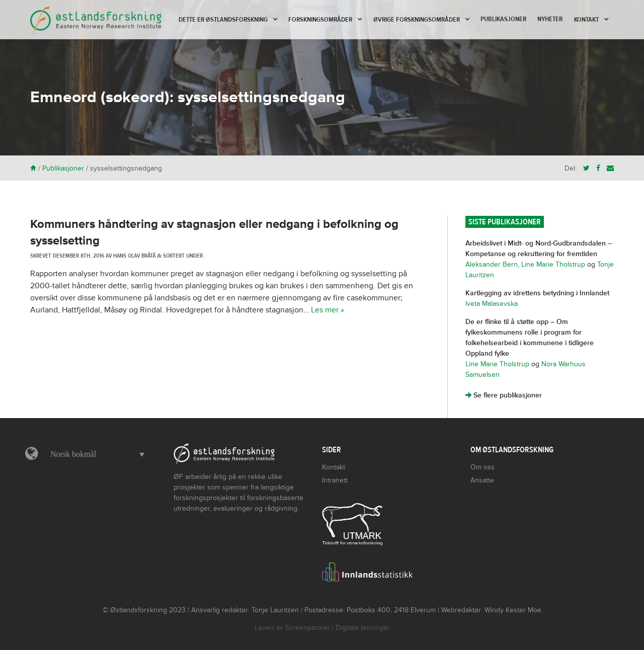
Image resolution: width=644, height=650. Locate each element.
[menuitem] (95, 454)
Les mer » (328, 310)
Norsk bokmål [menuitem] (73, 454)
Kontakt (586, 20)
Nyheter (550, 19)
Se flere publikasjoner (504, 395)
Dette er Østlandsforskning (223, 20)
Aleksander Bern (492, 264)
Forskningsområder (320, 20)
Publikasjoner (503, 19)
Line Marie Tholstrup (553, 264)
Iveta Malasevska (492, 304)
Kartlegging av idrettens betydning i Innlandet (537, 293)
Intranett (335, 480)
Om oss (482, 467)
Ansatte (482, 480)
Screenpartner (308, 628)
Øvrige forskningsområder (417, 20)
